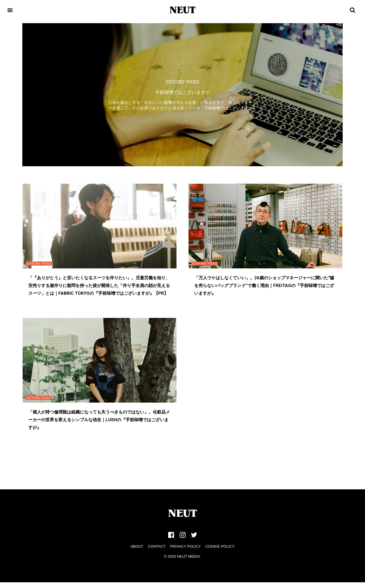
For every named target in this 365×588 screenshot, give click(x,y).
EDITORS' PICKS (182, 82)
